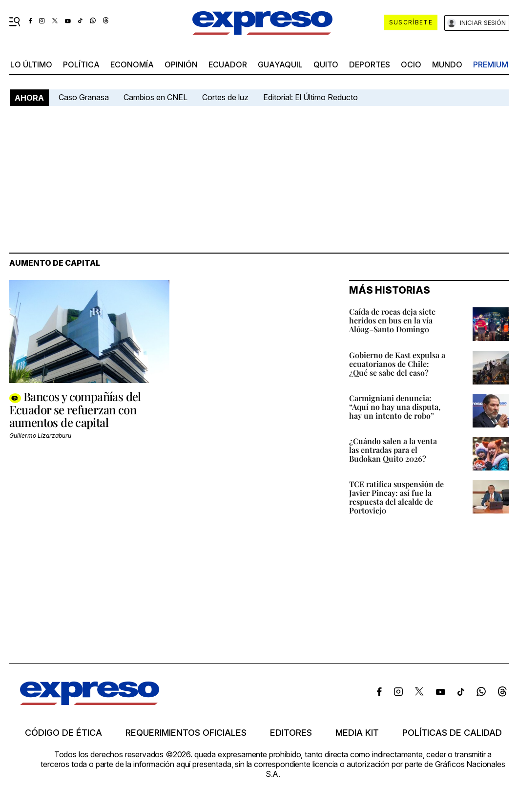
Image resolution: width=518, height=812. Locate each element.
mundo (447, 64)
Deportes (370, 64)
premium (491, 64)
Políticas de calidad (452, 733)
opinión (181, 64)
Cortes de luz (225, 97)
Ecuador (228, 64)
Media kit (357, 733)
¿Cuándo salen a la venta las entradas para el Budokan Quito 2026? (393, 450)
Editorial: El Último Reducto (311, 97)
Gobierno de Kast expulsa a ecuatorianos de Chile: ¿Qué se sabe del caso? (397, 364)
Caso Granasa (84, 97)
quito (326, 64)
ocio (411, 64)
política (81, 64)
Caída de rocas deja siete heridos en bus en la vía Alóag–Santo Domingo (392, 320)
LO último (31, 64)
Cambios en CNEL (155, 97)
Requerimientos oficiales (186, 733)
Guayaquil (280, 64)
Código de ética (63, 733)
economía (132, 64)
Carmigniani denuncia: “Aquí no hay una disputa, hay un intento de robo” (395, 407)
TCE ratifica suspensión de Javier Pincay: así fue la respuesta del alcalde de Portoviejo (396, 497)
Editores (291, 733)
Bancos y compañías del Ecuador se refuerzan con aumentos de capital (75, 409)
